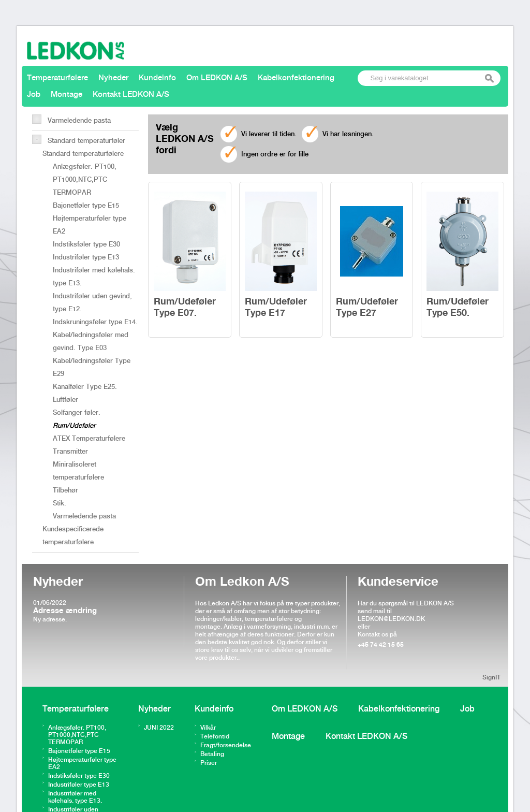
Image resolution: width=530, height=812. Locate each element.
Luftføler (65, 400)
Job (34, 95)
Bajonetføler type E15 (86, 206)
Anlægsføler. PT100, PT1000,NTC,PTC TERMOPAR (85, 180)
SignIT (491, 678)
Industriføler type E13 (86, 257)
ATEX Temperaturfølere (89, 439)
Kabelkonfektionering (296, 78)
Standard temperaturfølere (83, 154)
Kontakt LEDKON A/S (131, 95)
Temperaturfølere (57, 78)
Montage (67, 95)
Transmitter (70, 452)
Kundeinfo (157, 78)
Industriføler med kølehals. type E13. (75, 797)
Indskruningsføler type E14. (95, 322)
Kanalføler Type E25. (85, 387)
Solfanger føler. (77, 413)
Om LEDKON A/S (217, 78)
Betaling (212, 754)
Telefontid (215, 737)
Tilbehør (65, 490)
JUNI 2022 (159, 728)
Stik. (60, 503)
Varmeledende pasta (79, 121)
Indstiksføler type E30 (86, 244)
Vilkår (208, 728)
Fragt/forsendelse (226, 745)
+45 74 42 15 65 (381, 645)
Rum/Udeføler (74, 426)
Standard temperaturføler (86, 141)
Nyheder (113, 78)
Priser (209, 763)
